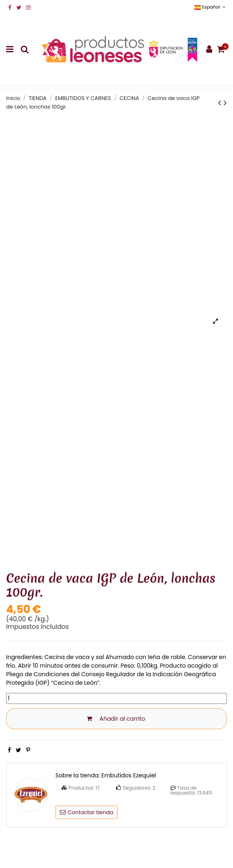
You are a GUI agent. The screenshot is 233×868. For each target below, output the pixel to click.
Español (211, 7)
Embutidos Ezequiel (129, 775)
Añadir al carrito (116, 719)
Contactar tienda (87, 812)
